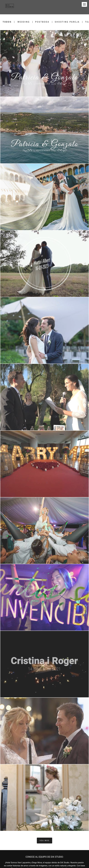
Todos (7, 22)
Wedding (24, 22)
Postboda (42, 22)
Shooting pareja (67, 22)
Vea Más (44, 840)
